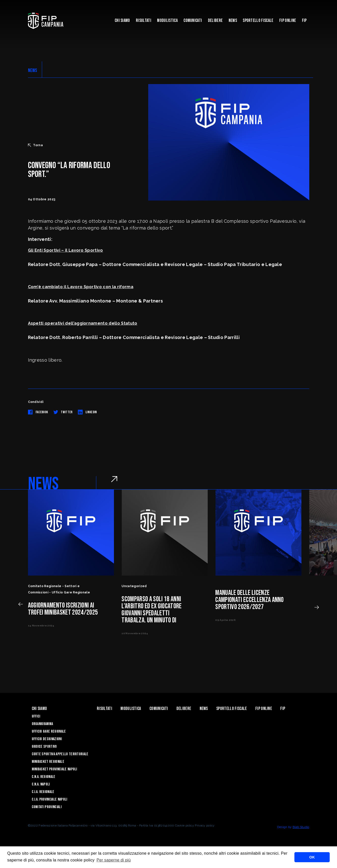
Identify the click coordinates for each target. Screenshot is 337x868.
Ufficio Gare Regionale (49, 731)
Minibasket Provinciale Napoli (54, 769)
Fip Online (288, 21)
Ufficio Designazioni (47, 739)
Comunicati (193, 21)
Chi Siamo (122, 21)
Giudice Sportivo (44, 747)
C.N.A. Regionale (44, 777)
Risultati (144, 21)
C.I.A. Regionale (43, 792)
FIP (304, 21)
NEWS (33, 70)
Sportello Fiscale (258, 21)
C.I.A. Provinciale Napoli (50, 799)
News (233, 21)
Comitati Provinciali (47, 807)
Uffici (36, 716)
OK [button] (312, 857)
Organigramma (42, 724)
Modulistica (167, 21)
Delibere (215, 21)
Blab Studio (301, 827)
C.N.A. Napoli (41, 784)
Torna (36, 145)
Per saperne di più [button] (114, 860)
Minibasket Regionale (48, 762)
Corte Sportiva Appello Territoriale (60, 754)
